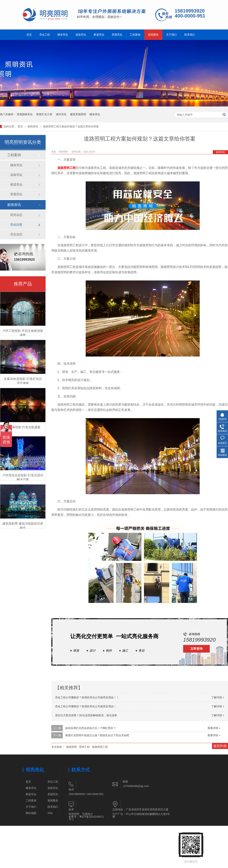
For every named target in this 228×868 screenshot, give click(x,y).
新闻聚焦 (153, 35)
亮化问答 (16, 225)
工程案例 (135, 35)
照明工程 (84, 747)
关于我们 (171, 35)
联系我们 (190, 35)
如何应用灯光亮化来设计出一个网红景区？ (91, 728)
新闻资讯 (33, 126)
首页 (29, 35)
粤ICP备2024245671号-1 (86, 818)
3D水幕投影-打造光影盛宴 (23, 427)
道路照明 (71, 747)
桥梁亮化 (99, 35)
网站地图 (31, 813)
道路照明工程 (66, 168)
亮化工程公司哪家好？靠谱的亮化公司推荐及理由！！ (87, 697)
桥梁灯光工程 (44, 114)
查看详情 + (214, 728)
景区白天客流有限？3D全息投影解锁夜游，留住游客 (86, 715)
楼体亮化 (63, 35)
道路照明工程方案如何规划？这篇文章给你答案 (71, 126)
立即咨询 (196, 649)
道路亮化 (81, 35)
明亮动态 (16, 215)
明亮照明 (74, 814)
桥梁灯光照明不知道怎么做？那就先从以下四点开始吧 (97, 735)
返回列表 (220, 152)
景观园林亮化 (25, 114)
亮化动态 (16, 234)
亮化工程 (45, 35)
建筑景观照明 (78, 114)
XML (50, 813)
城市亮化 (61, 114)
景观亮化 (117, 35)
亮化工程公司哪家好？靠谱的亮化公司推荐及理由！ (86, 706)
